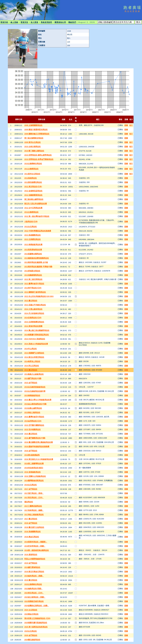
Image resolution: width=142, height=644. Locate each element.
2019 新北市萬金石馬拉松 (34, 572)
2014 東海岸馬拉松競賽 (33, 326)
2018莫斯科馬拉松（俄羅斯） (36, 542)
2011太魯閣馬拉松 (31, 169)
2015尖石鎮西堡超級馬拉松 (35, 387)
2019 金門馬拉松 (31, 563)
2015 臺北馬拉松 (31, 434)
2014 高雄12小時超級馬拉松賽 (36, 344)
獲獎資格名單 (60, 22)
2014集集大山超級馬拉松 (34, 374)
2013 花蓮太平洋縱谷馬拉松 (35, 305)
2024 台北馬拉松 (31, 610)
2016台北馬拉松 (31, 485)
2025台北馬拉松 (31, 631)
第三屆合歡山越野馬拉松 (34, 199)
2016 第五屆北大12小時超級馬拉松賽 (39, 459)
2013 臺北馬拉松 (31, 301)
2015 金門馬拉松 (31, 383)
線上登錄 (14, 22)
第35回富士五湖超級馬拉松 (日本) (37, 618)
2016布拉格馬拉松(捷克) (34, 468)
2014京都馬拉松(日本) (33, 318)
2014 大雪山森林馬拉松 (33, 309)
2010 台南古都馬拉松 (33, 147)
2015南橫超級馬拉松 (32, 395)
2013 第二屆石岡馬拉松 (33, 279)
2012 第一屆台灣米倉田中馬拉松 (37, 216)
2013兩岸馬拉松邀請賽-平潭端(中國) (38, 267)
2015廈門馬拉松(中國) (33, 378)
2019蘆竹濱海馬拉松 (32, 567)
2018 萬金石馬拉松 (32, 537)
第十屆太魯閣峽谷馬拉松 (34, 138)
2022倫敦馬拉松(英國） (33, 589)
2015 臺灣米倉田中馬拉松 (34, 417)
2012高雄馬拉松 (31, 178)
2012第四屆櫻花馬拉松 (33, 182)
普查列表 (4, 22)
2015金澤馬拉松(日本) (33, 421)
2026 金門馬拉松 (31, 635)
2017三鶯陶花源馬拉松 (33, 506)
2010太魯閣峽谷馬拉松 (33, 164)
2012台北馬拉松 (31, 227)
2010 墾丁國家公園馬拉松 (34, 151)
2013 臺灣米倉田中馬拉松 (34, 284)
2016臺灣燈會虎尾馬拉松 (34, 480)
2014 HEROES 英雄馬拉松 (35, 339)
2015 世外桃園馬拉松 (33, 429)
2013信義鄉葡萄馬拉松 (33, 275)
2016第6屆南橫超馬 (32, 455)
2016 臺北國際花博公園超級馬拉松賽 (39, 442)
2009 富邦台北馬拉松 (33, 142)
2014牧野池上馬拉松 (32, 361)
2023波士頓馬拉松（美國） (35, 597)
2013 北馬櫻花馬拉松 (33, 239)
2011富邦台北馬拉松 (32, 174)
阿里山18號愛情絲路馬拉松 (35, 559)
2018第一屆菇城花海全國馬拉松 (37, 550)
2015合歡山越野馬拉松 (33, 408)
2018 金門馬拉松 (31, 523)
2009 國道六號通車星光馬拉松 (36, 129)
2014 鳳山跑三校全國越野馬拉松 (37, 330)
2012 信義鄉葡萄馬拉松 (33, 195)
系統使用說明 (46, 22)
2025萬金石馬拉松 (31, 614)
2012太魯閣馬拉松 (31, 212)
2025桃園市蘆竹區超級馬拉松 (36, 623)
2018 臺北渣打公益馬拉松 (34, 527)
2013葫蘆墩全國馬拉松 (33, 254)
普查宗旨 (24, 22)
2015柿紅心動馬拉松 (32, 412)
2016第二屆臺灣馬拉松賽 (34, 463)
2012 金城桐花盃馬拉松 (33, 191)
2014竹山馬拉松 (31, 349)
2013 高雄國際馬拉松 (33, 235)
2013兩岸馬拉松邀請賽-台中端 (36, 262)
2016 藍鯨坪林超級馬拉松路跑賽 (37, 446)
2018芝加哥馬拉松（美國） (35, 546)
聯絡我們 (72, 22)
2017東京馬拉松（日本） (34, 497)
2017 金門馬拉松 (31, 489)
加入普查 (34, 22)
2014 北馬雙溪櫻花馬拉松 (34, 322)
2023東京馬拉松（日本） (34, 593)
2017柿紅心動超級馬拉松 (34, 515)
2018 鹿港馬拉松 (31, 555)
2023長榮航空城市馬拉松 (34, 601)
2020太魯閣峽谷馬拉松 (33, 584)
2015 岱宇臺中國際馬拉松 (34, 425)
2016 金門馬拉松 (31, 451)
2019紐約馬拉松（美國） (34, 576)
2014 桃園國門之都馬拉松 (34, 353)
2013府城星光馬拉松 (32, 271)
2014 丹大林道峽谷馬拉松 (34, 313)
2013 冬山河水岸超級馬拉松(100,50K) (39, 296)
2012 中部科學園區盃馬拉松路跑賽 (38, 231)
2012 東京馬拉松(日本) (33, 187)
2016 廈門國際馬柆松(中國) (35, 438)
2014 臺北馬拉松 (31, 370)
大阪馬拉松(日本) (31, 221)
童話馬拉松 (29, 502)
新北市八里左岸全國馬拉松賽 (36, 204)
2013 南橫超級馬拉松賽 (33, 244)
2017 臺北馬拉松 (31, 519)
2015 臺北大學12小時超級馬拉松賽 (38, 400)
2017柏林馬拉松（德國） (34, 510)
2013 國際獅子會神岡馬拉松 (35, 292)
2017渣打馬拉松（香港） (34, 493)
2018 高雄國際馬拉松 (33, 532)
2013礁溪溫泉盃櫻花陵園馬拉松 (37, 258)
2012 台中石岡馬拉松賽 (33, 208)
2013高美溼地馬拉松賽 (33, 250)
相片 (131, 125)
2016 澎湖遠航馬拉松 (33, 472)
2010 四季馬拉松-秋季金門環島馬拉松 (39, 159)
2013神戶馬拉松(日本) (33, 288)
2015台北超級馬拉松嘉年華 (35, 391)
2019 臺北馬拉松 (31, 580)
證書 (126, 125)
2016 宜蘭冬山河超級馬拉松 (35, 476)
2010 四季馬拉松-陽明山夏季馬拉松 (38, 155)
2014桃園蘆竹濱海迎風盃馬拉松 (37, 335)
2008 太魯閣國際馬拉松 (33, 125)
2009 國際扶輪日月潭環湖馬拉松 (37, 134)
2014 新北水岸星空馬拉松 (34, 357)
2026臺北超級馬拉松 (32, 640)
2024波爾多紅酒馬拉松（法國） (37, 606)
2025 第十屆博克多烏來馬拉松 (36, 627)
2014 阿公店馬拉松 (32, 366)
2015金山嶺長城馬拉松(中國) (35, 404)
